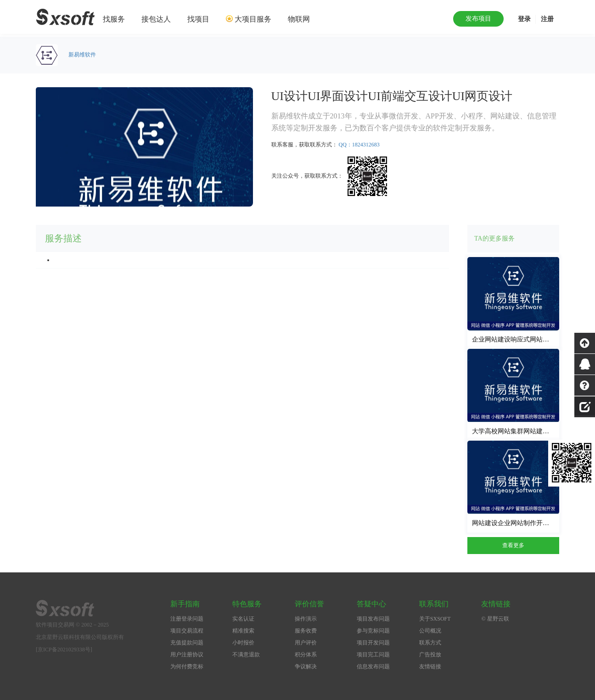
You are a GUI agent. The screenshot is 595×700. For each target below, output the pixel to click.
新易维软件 (82, 55)
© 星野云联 (495, 619)
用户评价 (306, 643)
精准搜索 (243, 631)
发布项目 (478, 19)
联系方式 (430, 643)
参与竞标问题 (373, 631)
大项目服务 (253, 19)
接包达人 (156, 19)
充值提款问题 (187, 643)
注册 (547, 19)
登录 (524, 19)
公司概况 (430, 631)
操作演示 (306, 619)
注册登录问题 (187, 619)
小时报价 (243, 643)
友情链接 (430, 666)
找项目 (198, 19)
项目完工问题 (373, 655)
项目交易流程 (187, 631)
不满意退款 (246, 655)
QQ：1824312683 (359, 145)
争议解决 (306, 666)
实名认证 (243, 619)
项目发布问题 (373, 619)
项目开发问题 (373, 643)
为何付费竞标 (187, 666)
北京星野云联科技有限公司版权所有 (80, 637)
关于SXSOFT (435, 619)
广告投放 (430, 655)
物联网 (299, 19)
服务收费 (306, 631)
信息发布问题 (373, 666)
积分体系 (306, 655)
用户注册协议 (187, 655)
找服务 (114, 19)
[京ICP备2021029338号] (64, 650)
